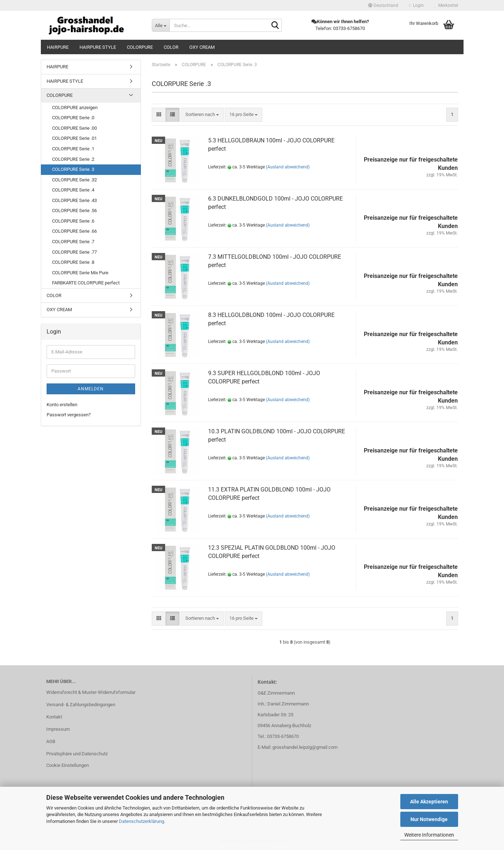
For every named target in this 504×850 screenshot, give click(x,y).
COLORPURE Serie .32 (74, 180)
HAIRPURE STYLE (98, 47)
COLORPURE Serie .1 (73, 149)
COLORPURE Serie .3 (73, 169)
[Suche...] (161, 25)
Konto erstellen (62, 405)
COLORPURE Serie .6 (73, 221)
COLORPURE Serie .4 (73, 190)
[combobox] (202, 115)
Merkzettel (446, 5)
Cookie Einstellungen (68, 765)
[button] (383, 5)
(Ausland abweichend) (288, 167)
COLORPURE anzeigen (75, 108)
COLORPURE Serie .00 (74, 128)
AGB (51, 741)
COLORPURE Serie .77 (74, 252)
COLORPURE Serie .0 (73, 118)
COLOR (171, 47)
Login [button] (416, 5)
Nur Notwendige (429, 819)
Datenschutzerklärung (141, 821)
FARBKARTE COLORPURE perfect (86, 283)
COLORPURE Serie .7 (73, 242)
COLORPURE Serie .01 (74, 138)
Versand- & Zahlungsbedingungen (81, 705)
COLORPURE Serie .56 (74, 211)
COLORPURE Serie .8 (73, 262)
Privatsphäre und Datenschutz (77, 754)
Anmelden (91, 389)
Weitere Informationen (429, 835)
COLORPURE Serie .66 (74, 231)
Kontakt (54, 717)
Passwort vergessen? (69, 415)
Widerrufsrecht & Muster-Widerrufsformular (91, 692)
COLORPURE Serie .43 (74, 200)
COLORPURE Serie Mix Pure (80, 273)
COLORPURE (140, 47)
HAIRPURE (58, 47)
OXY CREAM (202, 47)
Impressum (58, 729)
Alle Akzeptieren (429, 802)
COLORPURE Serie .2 (73, 159)
